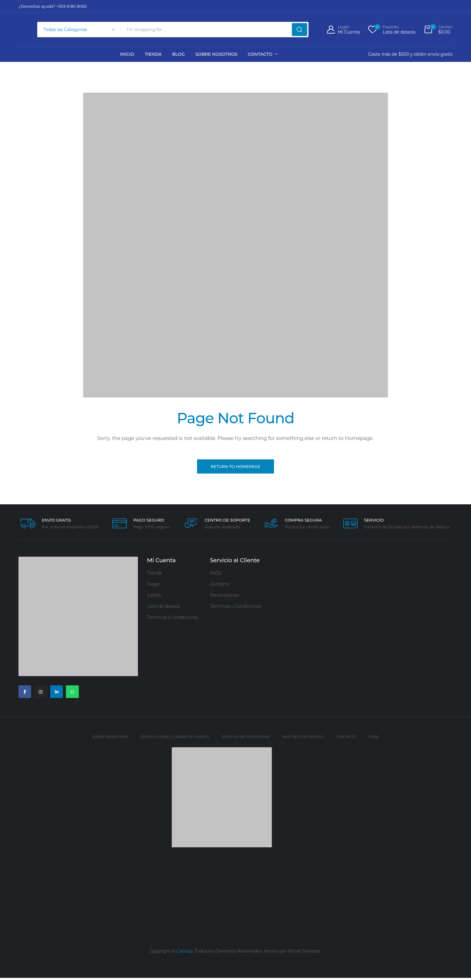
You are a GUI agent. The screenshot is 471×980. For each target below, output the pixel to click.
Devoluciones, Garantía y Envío (175, 739)
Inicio (127, 54)
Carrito (154, 596)
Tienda (153, 54)
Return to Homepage (236, 467)
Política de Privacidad (246, 739)
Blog (178, 54)
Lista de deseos (164, 607)
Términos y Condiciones (173, 619)
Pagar (154, 585)
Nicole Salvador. (305, 953)
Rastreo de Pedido (303, 739)
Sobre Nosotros (216, 54)
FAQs (216, 574)
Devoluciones (224, 596)
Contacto (260, 54)
